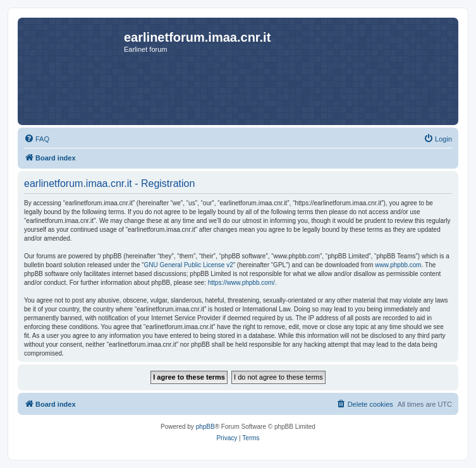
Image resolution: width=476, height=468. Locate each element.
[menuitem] (37, 139)
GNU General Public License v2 (189, 265)
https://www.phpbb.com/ (241, 283)
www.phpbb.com (398, 265)
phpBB (205, 427)
